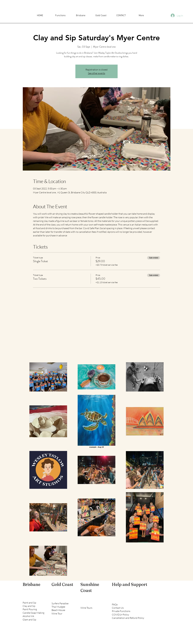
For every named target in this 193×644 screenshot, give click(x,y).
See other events (96, 73)
